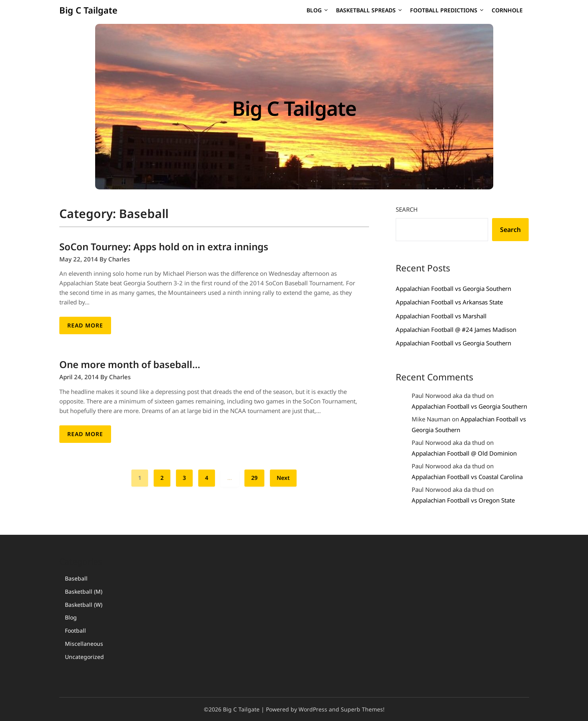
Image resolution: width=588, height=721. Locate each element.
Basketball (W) (84, 605)
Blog (314, 10)
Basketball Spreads (366, 10)
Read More (85, 325)
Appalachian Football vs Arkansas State (449, 302)
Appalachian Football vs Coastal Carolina (467, 477)
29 (254, 478)
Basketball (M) (84, 591)
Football (75, 630)
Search (407, 209)
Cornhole (507, 10)
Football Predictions (444, 10)
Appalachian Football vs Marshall (441, 316)
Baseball (76, 578)
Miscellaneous (84, 644)
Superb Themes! (363, 709)
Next (283, 478)
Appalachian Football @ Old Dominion (464, 453)
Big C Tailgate (88, 10)
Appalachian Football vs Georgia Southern (453, 288)
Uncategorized (84, 657)
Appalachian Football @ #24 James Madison (456, 329)
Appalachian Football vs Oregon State (463, 500)
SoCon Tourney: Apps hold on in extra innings (164, 247)
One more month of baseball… (130, 364)
